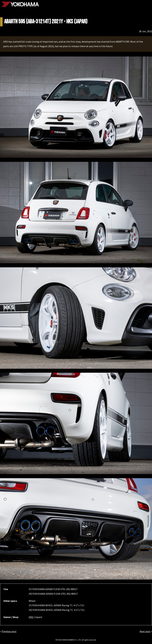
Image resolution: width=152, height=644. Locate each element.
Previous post (9, 631)
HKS (31, 617)
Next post (145, 631)
